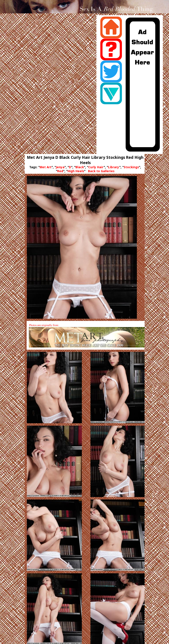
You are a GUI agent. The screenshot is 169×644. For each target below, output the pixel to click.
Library (114, 167)
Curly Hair (96, 167)
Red (60, 171)
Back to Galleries (101, 171)
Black (80, 167)
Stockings (131, 167)
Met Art (46, 167)
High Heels (76, 171)
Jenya (60, 167)
